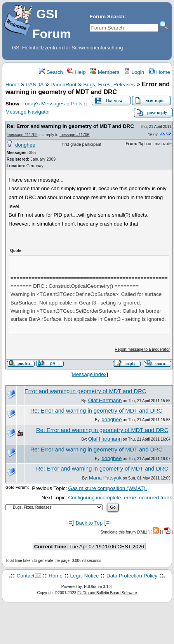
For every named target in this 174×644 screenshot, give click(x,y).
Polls (77, 104)
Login (134, 72)
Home (159, 72)
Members (105, 72)
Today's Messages (43, 104)
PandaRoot (64, 85)
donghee (25, 145)
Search (51, 72)
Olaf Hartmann (105, 400)
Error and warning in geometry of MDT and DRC (85, 391)
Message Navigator (28, 112)
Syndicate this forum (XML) (124, 532)
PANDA (35, 85)
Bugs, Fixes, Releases (109, 85)
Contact (26, 576)
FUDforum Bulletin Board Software (107, 593)
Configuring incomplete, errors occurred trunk (120, 498)
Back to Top (89, 523)
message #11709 (23, 135)
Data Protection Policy (132, 576)
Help (76, 72)
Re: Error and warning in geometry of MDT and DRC (70, 126)
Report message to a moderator (142, 349)
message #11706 (74, 135)
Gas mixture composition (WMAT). (107, 488)
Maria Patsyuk (105, 478)
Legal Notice (84, 576)
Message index (89, 374)
